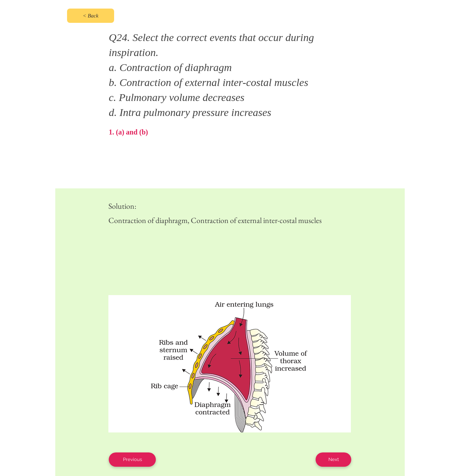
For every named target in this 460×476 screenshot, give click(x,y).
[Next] (333, 460)
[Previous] (132, 460)
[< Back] (91, 16)
